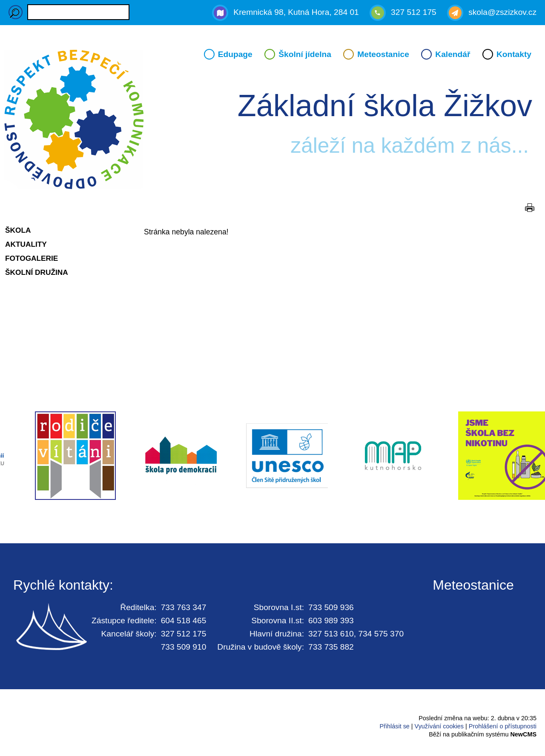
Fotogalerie (32, 258)
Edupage (235, 54)
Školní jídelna (305, 54)
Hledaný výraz (16, 12)
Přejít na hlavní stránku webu (272, 121)
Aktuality (26, 244)
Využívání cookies (439, 726)
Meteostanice (383, 54)
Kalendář (453, 54)
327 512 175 (414, 12)
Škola (18, 230)
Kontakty (514, 54)
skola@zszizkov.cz (502, 12)
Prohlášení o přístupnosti (503, 726)
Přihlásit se (394, 726)
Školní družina (37, 272)
